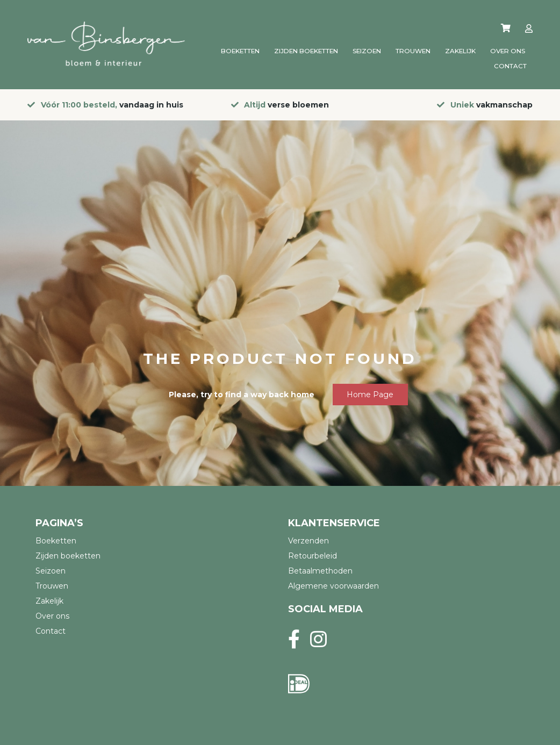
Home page (370, 395)
